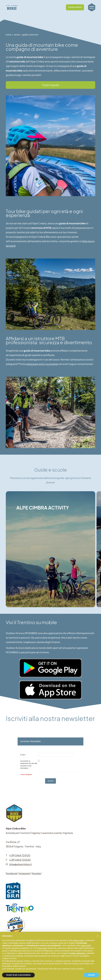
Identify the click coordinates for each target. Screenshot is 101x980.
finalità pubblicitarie (78, 953)
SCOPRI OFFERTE (75, 7)
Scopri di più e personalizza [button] (18, 975)
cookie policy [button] (86, 946)
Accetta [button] (91, 975)
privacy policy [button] (79, 940)
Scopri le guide (51, 85)
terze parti (43, 948)
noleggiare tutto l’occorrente (43, 364)
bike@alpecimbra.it (21, 864)
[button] (98, 936)
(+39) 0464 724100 (20, 855)
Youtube (36, 873)
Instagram (24, 873)
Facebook (11, 873)
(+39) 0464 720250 (20, 860)
